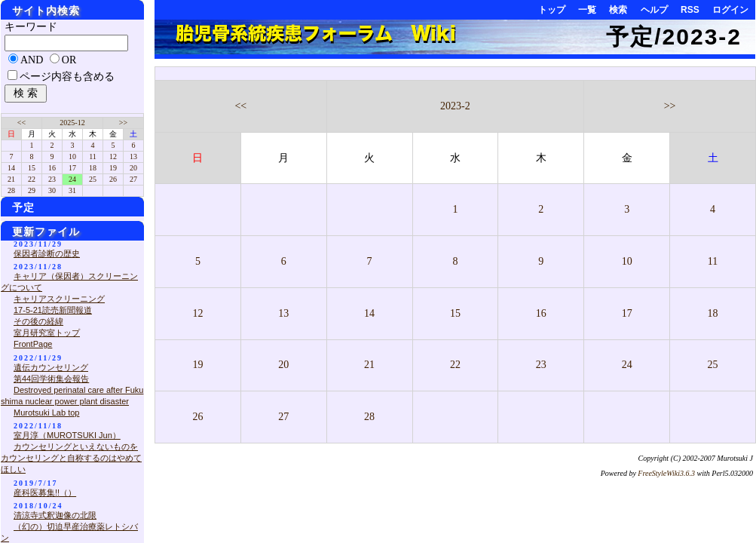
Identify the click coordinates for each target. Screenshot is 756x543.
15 (455, 313)
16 (541, 313)
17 (627, 313)
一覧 (587, 10)
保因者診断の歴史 (47, 253)
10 (627, 261)
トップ (552, 10)
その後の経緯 (38, 321)
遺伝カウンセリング (51, 367)
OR (69, 60)
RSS (690, 10)
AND (32, 60)
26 (197, 417)
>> (670, 106)
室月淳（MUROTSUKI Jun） (67, 435)
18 (713, 313)
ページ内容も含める (67, 77)
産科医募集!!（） (45, 492)
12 (197, 313)
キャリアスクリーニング (59, 299)
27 (283, 417)
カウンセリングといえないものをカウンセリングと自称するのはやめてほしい (71, 458)
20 (283, 365)
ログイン (730, 10)
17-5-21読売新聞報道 (53, 310)
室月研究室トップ (47, 333)
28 (369, 417)
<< (240, 106)
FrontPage (33, 344)
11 (713, 261)
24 (627, 365)
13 (283, 313)
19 (197, 365)
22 (455, 365)
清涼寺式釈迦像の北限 (55, 515)
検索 (618, 10)
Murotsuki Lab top (46, 413)
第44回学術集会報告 (51, 379)
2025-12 (72, 123)
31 (72, 190)
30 (52, 190)
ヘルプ (654, 10)
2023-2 (455, 106)
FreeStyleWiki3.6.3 (666, 473)
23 (541, 365)
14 (369, 313)
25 (713, 365)
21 (369, 365)
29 (32, 190)
